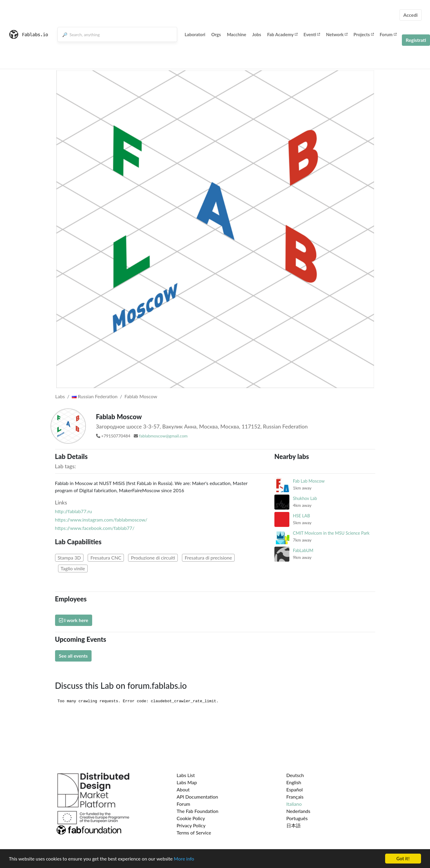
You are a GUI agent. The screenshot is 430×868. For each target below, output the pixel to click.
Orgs (216, 34)
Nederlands (298, 811)
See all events (73, 656)
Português (297, 818)
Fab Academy (282, 34)
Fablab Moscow (141, 396)
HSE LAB (301, 516)
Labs (60, 396)
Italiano (294, 804)
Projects (363, 34)
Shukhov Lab (305, 498)
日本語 (294, 825)
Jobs (257, 34)
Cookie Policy (191, 818)
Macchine (237, 34)
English (294, 782)
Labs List (186, 775)
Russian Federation (95, 396)
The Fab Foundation (197, 811)
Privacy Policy (191, 825)
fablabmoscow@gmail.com (163, 436)
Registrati (416, 40)
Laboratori (195, 34)
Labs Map (187, 782)
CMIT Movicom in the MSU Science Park (331, 533)
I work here (74, 620)
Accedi (411, 15)
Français (295, 797)
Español (295, 789)
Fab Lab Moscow (309, 481)
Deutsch (295, 775)
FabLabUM (303, 550)
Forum (388, 34)
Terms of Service (194, 833)
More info (184, 859)
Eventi (312, 34)
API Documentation (197, 797)
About (183, 789)
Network (337, 34)
